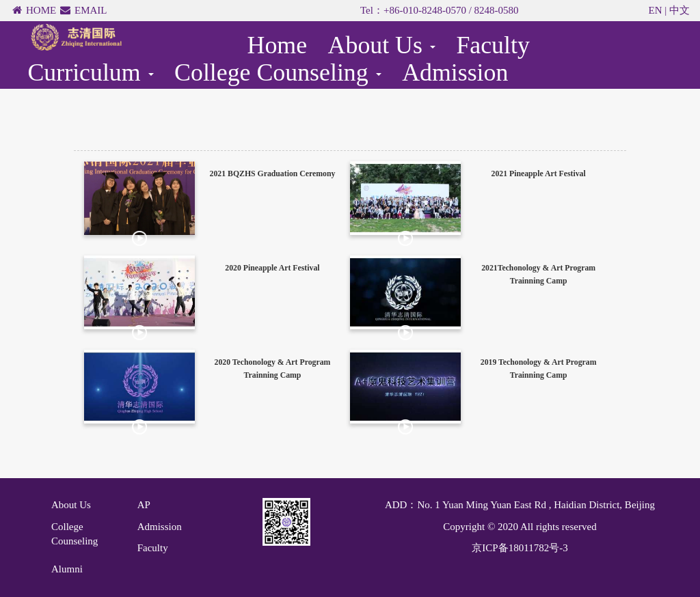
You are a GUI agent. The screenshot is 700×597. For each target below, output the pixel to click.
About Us (382, 45)
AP (144, 505)
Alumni (67, 569)
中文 (679, 10)
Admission (455, 72)
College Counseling (278, 72)
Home (278, 45)
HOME (41, 10)
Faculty (493, 45)
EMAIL (91, 10)
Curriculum (90, 72)
